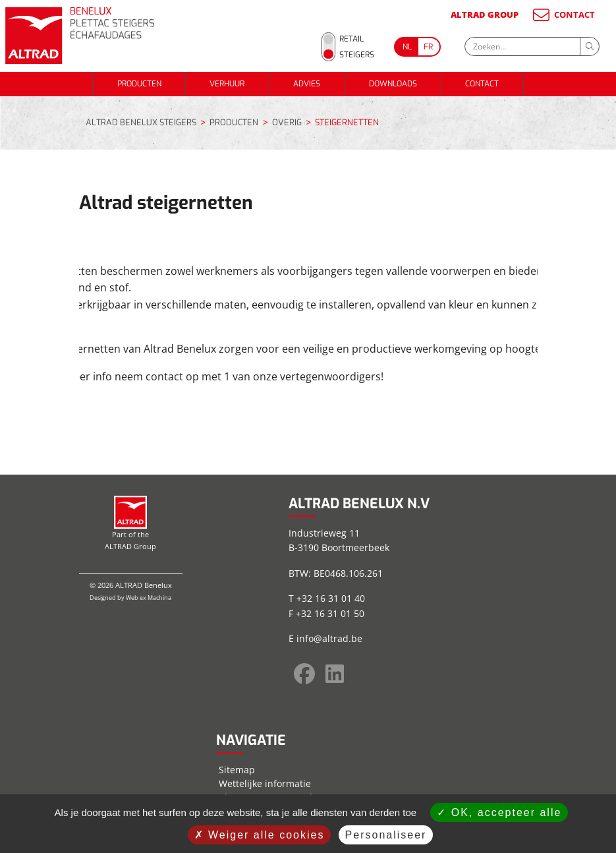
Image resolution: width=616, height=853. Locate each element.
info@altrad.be (329, 638)
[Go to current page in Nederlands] (406, 47)
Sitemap (237, 770)
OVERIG (287, 123)
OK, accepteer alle (499, 812)
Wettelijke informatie (265, 783)
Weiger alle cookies (260, 835)
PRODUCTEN (139, 84)
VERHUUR (227, 84)
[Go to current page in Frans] (429, 47)
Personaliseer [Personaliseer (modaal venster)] (386, 835)
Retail (351, 39)
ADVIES (307, 84)
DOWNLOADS (393, 84)
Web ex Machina (149, 598)
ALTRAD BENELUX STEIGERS (141, 122)
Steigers (357, 55)
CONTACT (563, 15)
